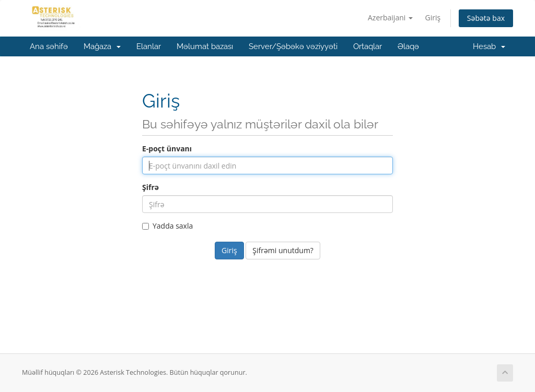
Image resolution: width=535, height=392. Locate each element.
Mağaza (102, 46)
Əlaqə (408, 46)
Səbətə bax (486, 18)
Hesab (489, 46)
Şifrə (150, 187)
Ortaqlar (368, 46)
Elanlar (149, 46)
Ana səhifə (49, 46)
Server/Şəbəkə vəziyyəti (293, 46)
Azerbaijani (390, 17)
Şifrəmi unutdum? (283, 250)
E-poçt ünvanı (167, 149)
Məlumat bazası (205, 46)
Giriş (433, 17)
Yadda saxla (167, 226)
